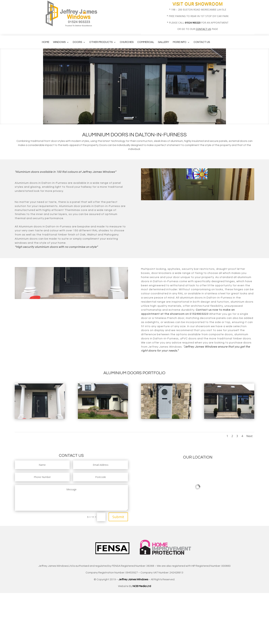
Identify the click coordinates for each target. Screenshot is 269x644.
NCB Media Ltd (142, 586)
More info (180, 42)
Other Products (101, 42)
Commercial (146, 42)
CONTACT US (203, 29)
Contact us (202, 42)
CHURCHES (127, 42)
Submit (118, 517)
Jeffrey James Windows (133, 579)
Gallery (163, 42)
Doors (77, 42)
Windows (59, 42)
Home (46, 42)
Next (249, 436)
